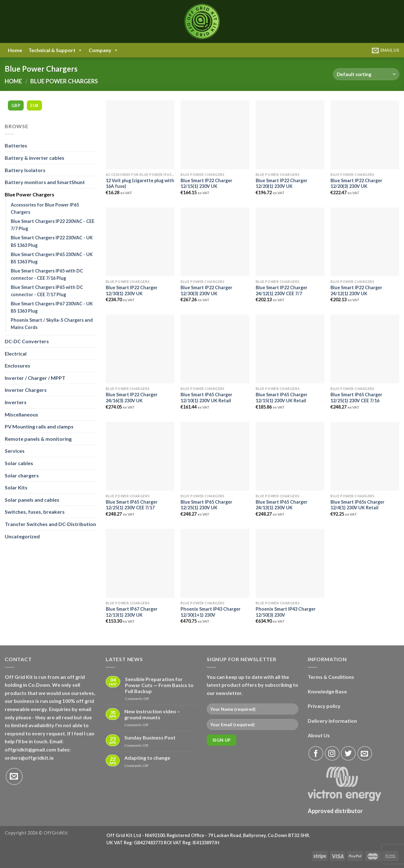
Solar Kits (16, 487)
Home (15, 50)
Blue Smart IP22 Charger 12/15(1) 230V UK (206, 183)
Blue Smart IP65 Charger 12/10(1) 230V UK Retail (206, 398)
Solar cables (19, 463)
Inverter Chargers (26, 390)
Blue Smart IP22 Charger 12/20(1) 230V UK (282, 183)
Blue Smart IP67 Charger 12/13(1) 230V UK (132, 612)
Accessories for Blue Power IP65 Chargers (45, 208)
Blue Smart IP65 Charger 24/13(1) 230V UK (282, 505)
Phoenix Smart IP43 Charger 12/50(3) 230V (286, 612)
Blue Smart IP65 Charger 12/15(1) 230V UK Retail (282, 398)
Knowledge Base (327, 691)
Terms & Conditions (331, 677)
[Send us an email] (14, 776)
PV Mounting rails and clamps (39, 426)
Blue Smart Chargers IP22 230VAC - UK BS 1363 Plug (52, 241)
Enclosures (18, 365)
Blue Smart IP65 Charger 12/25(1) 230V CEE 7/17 (132, 505)
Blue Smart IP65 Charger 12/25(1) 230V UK (206, 505)
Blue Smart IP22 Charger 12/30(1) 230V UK (132, 290)
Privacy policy (324, 706)
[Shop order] (366, 74)
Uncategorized (22, 536)
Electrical (16, 353)
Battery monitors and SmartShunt (45, 182)
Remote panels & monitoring (38, 439)
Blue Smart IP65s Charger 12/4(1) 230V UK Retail (357, 505)
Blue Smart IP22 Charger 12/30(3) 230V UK (206, 290)
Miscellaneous (21, 414)
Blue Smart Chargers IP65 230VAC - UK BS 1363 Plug (52, 258)
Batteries (16, 145)
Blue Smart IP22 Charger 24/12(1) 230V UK (356, 290)
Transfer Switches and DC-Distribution (50, 524)
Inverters (16, 402)
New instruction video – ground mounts (152, 714)
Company (104, 50)
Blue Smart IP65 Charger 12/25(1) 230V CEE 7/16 (356, 398)
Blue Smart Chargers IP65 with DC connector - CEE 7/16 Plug (47, 274)
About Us (319, 735)
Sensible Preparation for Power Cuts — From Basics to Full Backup (159, 685)
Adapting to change (147, 758)
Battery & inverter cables (35, 158)
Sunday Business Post (150, 737)
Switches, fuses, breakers (35, 512)
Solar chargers (22, 475)
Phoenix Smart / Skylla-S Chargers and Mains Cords (52, 324)
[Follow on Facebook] (316, 754)
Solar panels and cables (32, 500)
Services (15, 451)
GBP (16, 105)
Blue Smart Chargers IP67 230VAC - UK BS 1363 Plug (52, 307)
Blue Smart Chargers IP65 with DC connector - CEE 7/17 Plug (47, 291)
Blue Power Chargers (30, 194)
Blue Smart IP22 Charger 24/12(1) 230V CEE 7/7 (282, 290)
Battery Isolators (25, 170)
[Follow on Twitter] (348, 754)
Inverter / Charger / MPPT (35, 378)
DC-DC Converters (27, 341)
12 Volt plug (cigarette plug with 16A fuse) (140, 183)
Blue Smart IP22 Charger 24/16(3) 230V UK (132, 398)
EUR (34, 105)
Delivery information (332, 721)
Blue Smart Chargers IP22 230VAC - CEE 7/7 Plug (53, 225)
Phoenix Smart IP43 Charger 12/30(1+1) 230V (211, 612)
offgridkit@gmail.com (30, 749)
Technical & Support (55, 50)
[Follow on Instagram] (332, 754)
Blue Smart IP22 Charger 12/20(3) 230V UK (356, 183)
